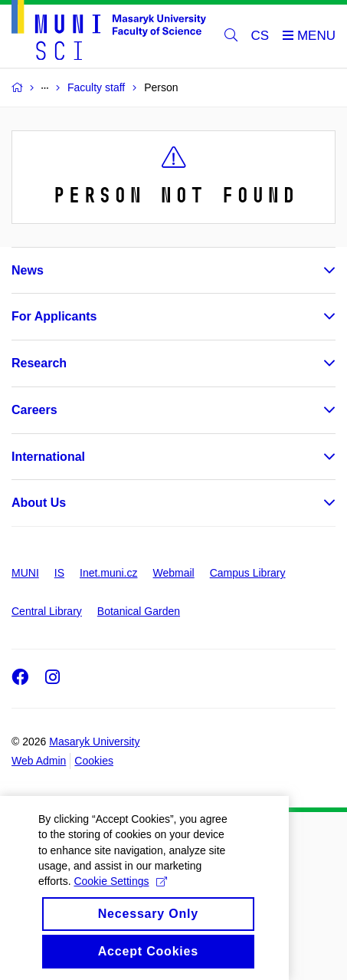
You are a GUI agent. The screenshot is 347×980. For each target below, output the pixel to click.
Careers (34, 410)
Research (39, 363)
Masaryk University (94, 742)
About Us (39, 503)
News (28, 270)
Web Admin (39, 761)
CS (260, 36)
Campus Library (248, 573)
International (48, 457)
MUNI (25, 573)
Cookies (94, 761)
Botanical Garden (139, 611)
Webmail (174, 573)
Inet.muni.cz (108, 573)
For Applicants (54, 316)
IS (59, 573)
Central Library (47, 611)
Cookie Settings (120, 881)
